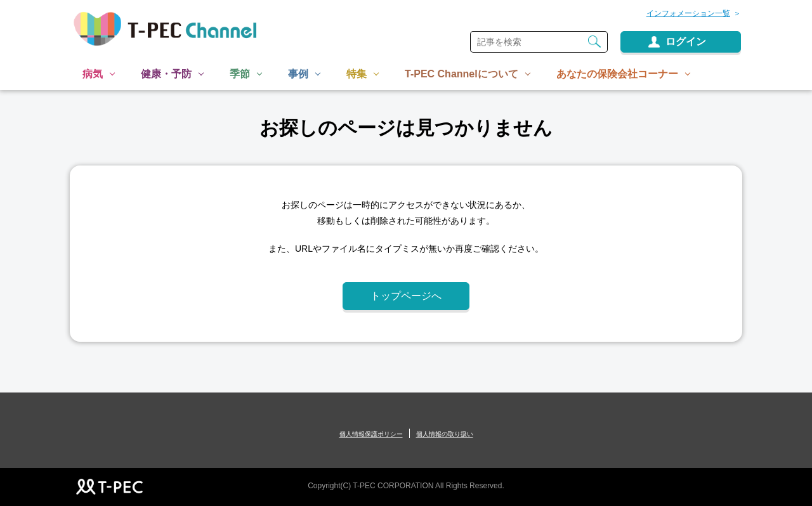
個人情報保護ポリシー (371, 434)
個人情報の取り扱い (445, 434)
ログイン (686, 42)
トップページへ (406, 296)
